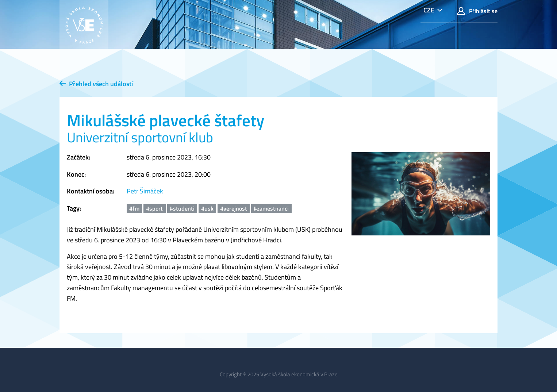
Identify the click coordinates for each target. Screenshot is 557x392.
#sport (154, 208)
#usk (207, 208)
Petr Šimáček (145, 191)
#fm (134, 208)
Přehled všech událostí (96, 84)
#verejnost (234, 208)
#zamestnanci (271, 208)
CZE (429, 10)
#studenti (182, 208)
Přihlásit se (477, 11)
